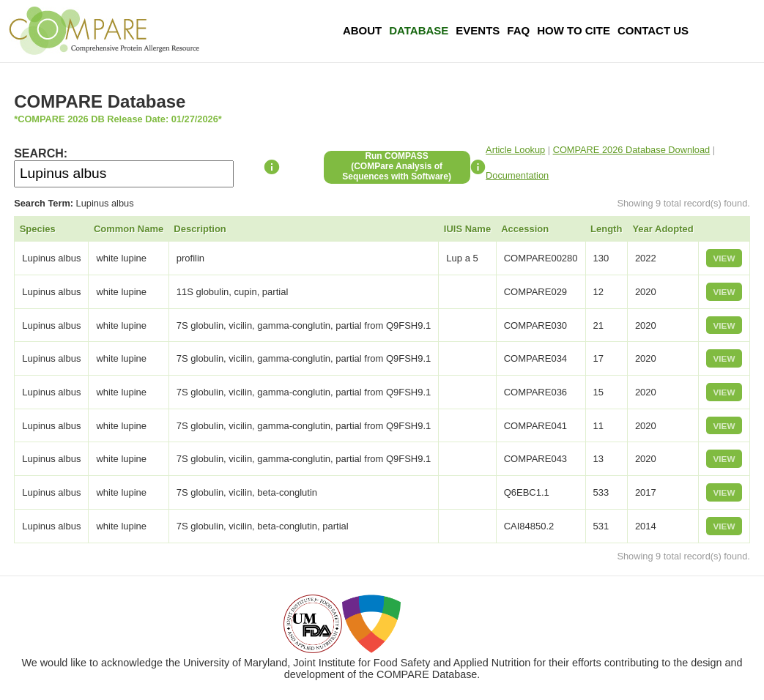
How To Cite (574, 30)
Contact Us (653, 30)
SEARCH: (41, 153)
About (362, 30)
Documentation (517, 175)
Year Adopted (663, 229)
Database (419, 30)
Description (200, 229)
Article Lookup (515, 150)
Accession (525, 229)
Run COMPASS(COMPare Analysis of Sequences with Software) (397, 166)
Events (478, 30)
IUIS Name (467, 229)
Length (606, 229)
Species (38, 229)
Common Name (129, 229)
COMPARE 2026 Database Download (632, 150)
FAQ (518, 30)
